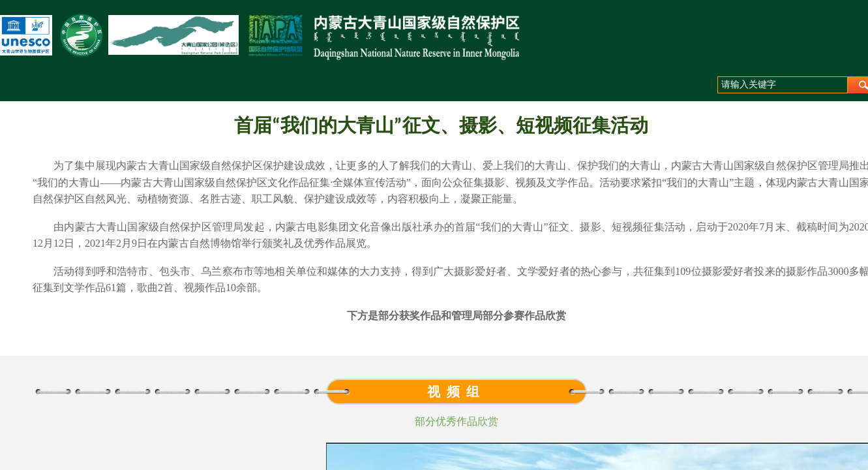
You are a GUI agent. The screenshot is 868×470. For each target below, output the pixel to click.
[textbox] (783, 85)
